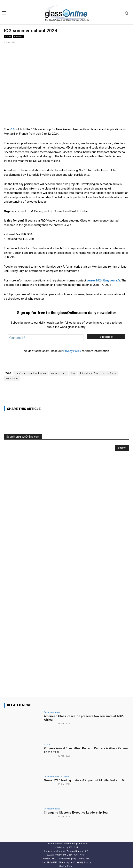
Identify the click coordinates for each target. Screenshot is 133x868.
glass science (59, 373)
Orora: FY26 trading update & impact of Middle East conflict (85, 780)
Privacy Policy (72, 351)
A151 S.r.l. (74, 847)
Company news (52, 712)
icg (73, 373)
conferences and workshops (31, 373)
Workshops (12, 379)
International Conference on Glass (98, 373)
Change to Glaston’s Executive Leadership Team (77, 813)
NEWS (8, 37)
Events (18, 37)
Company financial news (56, 776)
